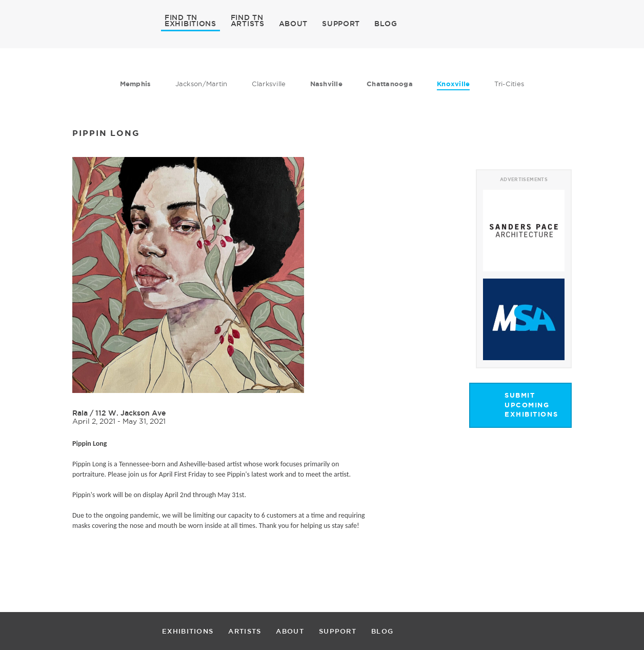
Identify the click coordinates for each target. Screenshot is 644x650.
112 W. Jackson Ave (130, 413)
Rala (80, 413)
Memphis (136, 84)
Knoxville (453, 84)
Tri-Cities (509, 84)
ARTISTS (248, 23)
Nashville (326, 84)
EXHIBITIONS (190, 23)
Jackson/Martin (202, 84)
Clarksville (269, 84)
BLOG (386, 24)
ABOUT (294, 24)
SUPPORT (341, 24)
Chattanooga (390, 84)
